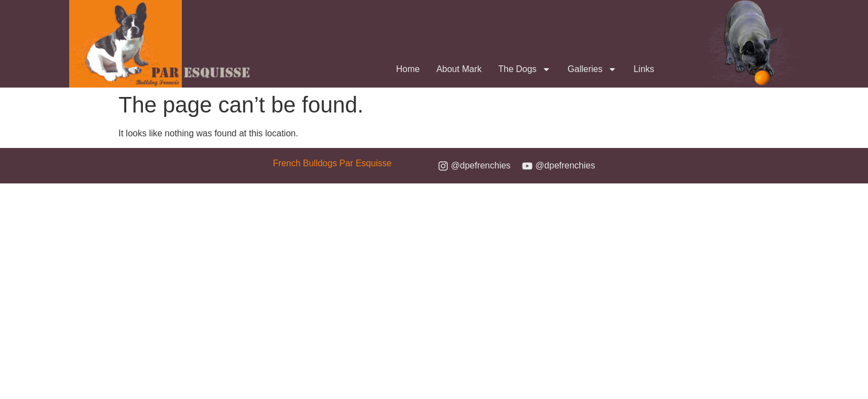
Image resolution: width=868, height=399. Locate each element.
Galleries (592, 69)
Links (644, 69)
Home (408, 69)
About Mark (459, 69)
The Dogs (525, 69)
